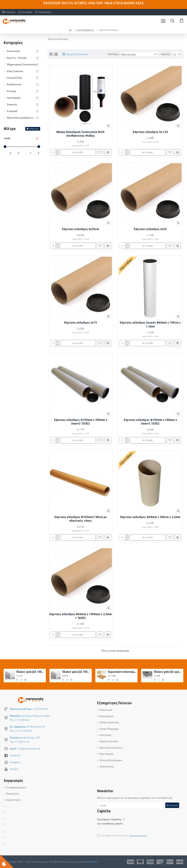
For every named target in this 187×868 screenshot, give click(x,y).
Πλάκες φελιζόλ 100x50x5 (30, 672)
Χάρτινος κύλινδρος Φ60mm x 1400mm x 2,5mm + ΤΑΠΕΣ (81, 616)
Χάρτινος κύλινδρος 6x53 (150, 229)
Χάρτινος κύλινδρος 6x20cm (80, 229)
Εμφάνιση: (166, 54)
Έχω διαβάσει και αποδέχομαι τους (122, 836)
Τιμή (7, 138)
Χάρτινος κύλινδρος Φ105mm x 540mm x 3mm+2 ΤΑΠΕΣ (150, 422)
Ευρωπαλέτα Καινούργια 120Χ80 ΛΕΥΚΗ (122, 672)
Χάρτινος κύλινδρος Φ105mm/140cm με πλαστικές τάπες (81, 519)
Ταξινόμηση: (113, 54)
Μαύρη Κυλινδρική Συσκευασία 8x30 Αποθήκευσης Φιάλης (80, 134)
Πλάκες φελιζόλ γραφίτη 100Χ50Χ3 (168, 672)
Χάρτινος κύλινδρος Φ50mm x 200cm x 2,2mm (150, 517)
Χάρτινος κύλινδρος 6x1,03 (150, 132)
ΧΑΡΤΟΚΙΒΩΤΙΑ (85, 30)
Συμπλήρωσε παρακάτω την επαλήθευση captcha (110, 821)
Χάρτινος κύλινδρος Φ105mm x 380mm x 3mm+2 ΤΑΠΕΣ (81, 422)
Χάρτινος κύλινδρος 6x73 (80, 323)
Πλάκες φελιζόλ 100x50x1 (76, 672)
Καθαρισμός (34, 129)
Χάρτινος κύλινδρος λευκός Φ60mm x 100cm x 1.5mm (150, 324)
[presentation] (150, 823)
